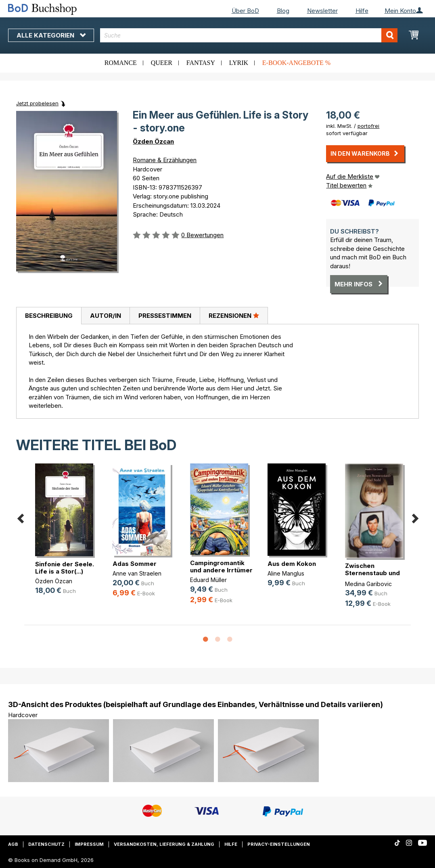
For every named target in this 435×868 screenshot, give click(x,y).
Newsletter (322, 11)
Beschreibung (49, 316)
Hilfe (362, 11)
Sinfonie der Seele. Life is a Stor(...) (65, 568)
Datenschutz (46, 844)
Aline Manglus (286, 573)
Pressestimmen (165, 316)
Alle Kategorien (51, 35)
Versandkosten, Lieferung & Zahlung (164, 844)
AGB (13, 844)
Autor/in (106, 316)
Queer (162, 63)
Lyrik (239, 63)
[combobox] (249, 35)
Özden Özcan (153, 141)
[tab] (49, 316)
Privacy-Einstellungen (279, 844)
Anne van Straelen (137, 573)
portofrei (368, 126)
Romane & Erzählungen (165, 160)
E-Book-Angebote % (296, 63)
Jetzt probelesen (37, 103)
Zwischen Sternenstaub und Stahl (372, 573)
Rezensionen (234, 315)
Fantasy (201, 63)
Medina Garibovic (368, 584)
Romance (121, 63)
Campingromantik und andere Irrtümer (221, 566)
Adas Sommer (135, 564)
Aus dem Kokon (292, 564)
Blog (283, 11)
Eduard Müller (208, 580)
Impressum (89, 844)
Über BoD (245, 11)
